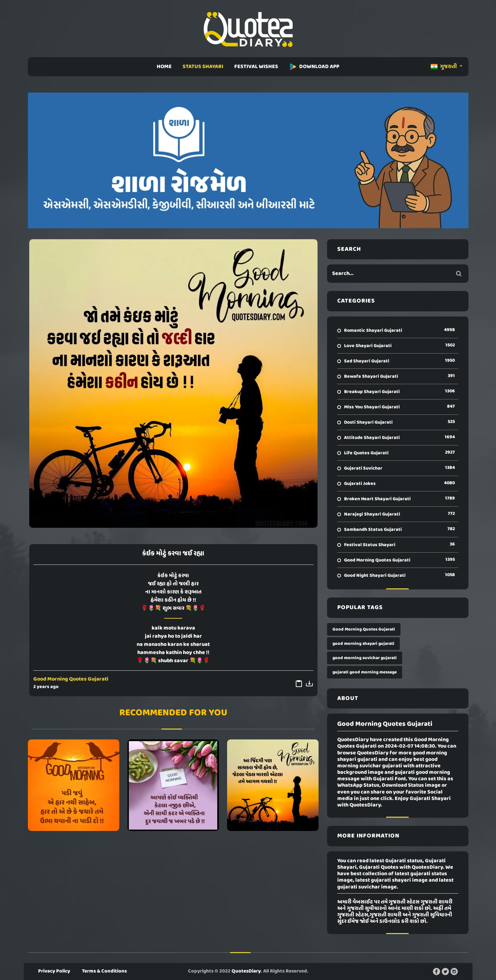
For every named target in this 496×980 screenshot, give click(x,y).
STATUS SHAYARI (203, 67)
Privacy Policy (54, 971)
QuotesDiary (246, 971)
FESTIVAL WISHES (256, 67)
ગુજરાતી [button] (444, 67)
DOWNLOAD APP (314, 67)
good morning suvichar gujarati (365, 658)
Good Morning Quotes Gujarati (71, 679)
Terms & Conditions (104, 971)
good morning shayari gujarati (363, 644)
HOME (164, 67)
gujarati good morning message (365, 672)
